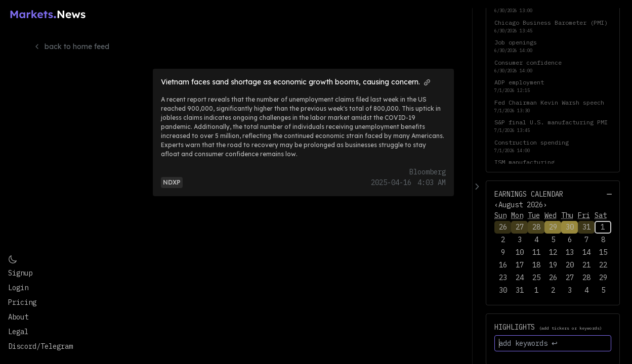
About (18, 317)
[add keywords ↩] (553, 343)
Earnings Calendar (529, 194)
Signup (20, 273)
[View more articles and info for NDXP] (172, 182)
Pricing (22, 302)
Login (18, 288)
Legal (18, 332)
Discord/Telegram (40, 346)
